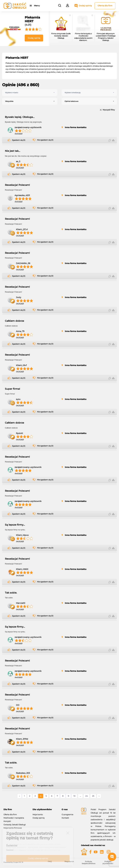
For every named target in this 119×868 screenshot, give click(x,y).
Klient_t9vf (21, 365)
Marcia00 (21, 603)
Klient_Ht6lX (22, 569)
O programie (67, 814)
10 (74, 796)
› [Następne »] (99, 796)
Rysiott (20, 433)
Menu (37, 6)
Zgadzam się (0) (19, 140)
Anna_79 (20, 331)
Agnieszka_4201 (22, 195)
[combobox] (30, 93)
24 (87, 796)
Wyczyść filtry (109, 110)
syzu (18, 399)
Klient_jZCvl (22, 229)
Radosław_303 (23, 773)
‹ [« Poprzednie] (19, 796)
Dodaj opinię (85, 6)
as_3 (18, 161)
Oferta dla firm (105, 6)
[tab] (16, 810)
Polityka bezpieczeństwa (89, 862)
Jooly (19, 297)
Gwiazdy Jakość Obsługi (15, 825)
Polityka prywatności (108, 862)
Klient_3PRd (22, 739)
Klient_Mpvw (22, 535)
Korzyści (7, 821)
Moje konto (38, 814)
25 (93, 796)
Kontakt (65, 818)
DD (18, 705)
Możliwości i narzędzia (14, 818)
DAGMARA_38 (23, 263)
